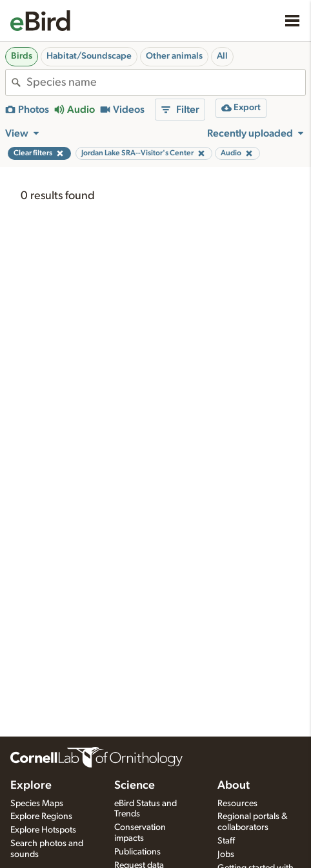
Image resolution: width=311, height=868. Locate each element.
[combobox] (166, 82)
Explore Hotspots (43, 830)
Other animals (174, 56)
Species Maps (37, 804)
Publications (137, 852)
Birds (22, 56)
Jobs (226, 854)
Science (135, 786)
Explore (31, 786)
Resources (237, 804)
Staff (226, 841)
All (222, 56)
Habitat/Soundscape (89, 56)
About (234, 786)
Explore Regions (41, 816)
